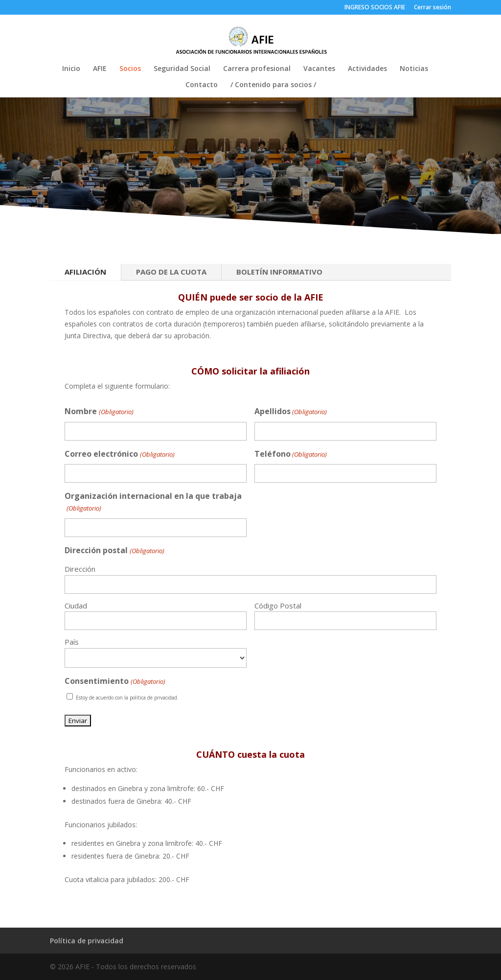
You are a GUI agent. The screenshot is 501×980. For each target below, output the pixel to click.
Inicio (71, 69)
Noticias (414, 69)
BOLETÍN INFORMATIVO (279, 272)
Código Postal (278, 606)
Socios (130, 69)
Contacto (202, 85)
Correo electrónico (119, 455)
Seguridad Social (182, 69)
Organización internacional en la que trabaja (153, 502)
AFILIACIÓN (85, 272)
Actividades (367, 69)
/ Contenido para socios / (273, 85)
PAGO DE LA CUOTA (171, 272)
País (72, 642)
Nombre (99, 412)
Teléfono (291, 455)
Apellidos (291, 412)
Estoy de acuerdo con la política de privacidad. (127, 698)
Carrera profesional (257, 69)
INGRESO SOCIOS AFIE (375, 8)
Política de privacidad (87, 941)
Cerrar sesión (433, 8)
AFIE (100, 69)
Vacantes (319, 69)
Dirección (80, 569)
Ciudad (76, 606)
